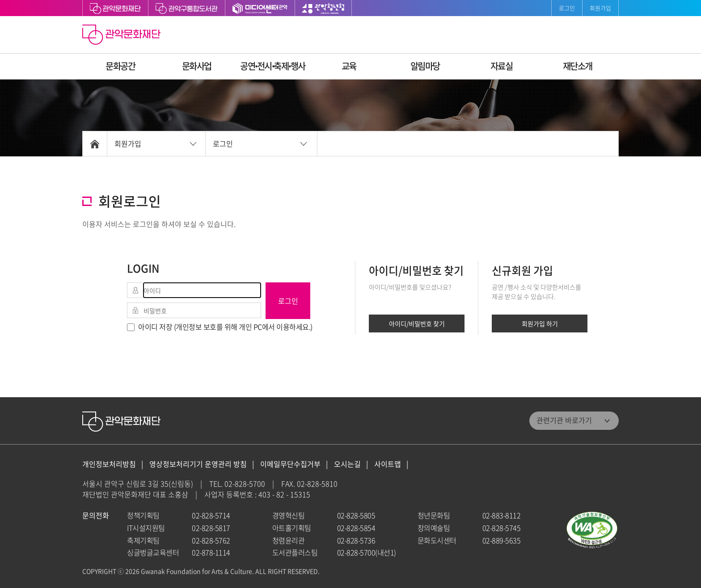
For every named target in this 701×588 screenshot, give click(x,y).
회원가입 (600, 8)
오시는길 (347, 464)
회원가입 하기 (540, 323)
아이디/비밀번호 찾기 (417, 323)
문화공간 (120, 66)
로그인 (567, 8)
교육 (349, 66)
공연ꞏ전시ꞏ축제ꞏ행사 (273, 66)
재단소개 (578, 66)
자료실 (502, 66)
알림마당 (425, 66)
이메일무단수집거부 (290, 464)
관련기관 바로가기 (564, 420)
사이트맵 (388, 464)
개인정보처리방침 (109, 464)
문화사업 (197, 66)
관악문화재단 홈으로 (122, 36)
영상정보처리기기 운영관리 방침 (198, 464)
